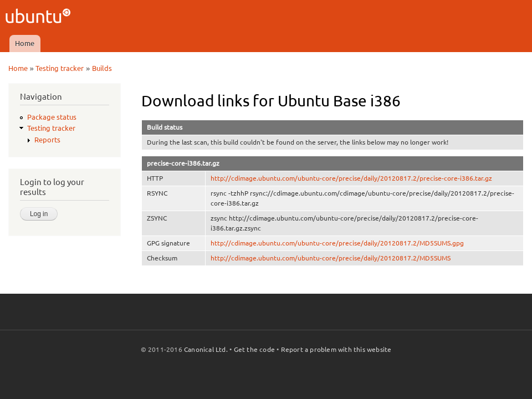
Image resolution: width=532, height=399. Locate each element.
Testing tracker (60, 68)
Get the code (254, 349)
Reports (47, 140)
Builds (102, 68)
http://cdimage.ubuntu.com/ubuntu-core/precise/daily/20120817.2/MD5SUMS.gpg (337, 243)
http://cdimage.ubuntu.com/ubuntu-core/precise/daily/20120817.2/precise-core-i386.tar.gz (351, 178)
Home (25, 43)
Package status (52, 117)
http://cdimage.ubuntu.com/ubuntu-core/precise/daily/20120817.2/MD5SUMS (331, 258)
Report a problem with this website (336, 349)
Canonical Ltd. (206, 349)
